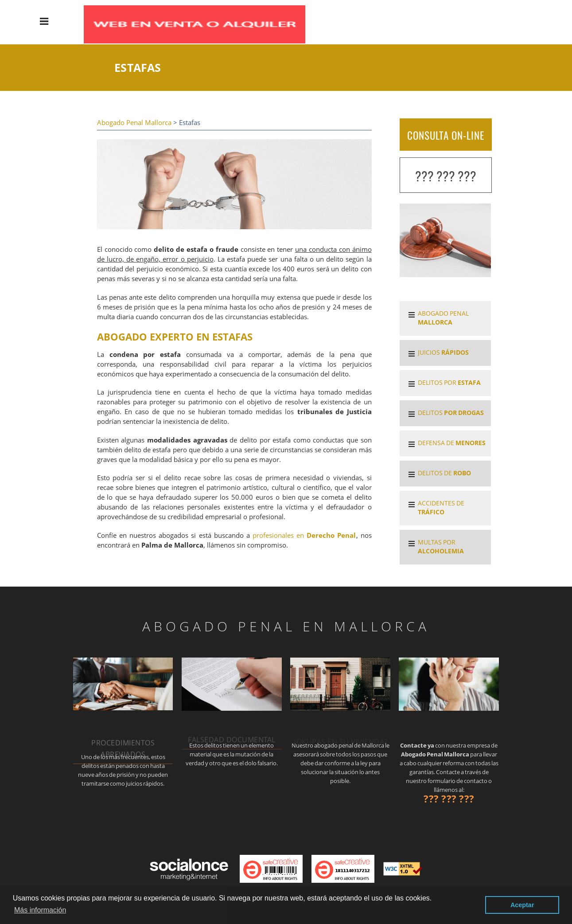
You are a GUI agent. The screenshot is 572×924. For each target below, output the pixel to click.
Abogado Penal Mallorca (134, 123)
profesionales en (304, 535)
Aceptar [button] (522, 905)
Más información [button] (40, 910)
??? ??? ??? (446, 176)
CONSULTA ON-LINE (446, 135)
